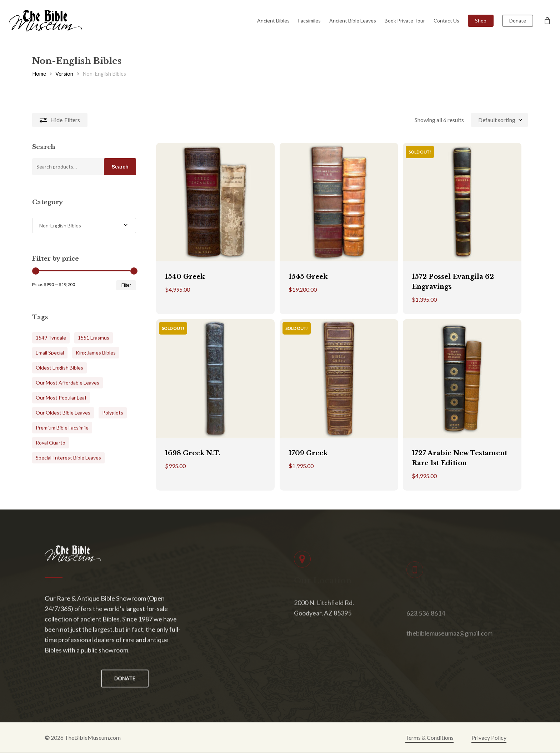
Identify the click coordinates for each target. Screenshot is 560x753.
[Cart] (547, 21)
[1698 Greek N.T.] (215, 378)
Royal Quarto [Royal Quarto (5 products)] (51, 443)
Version (64, 74)
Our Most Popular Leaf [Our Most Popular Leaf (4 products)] (61, 398)
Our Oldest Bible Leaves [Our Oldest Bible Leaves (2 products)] (63, 413)
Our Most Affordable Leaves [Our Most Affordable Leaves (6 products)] (67, 383)
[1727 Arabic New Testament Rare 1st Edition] (462, 378)
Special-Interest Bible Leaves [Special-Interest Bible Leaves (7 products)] (68, 458)
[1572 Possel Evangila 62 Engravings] (462, 202)
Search (120, 167)
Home (39, 74)
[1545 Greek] (339, 202)
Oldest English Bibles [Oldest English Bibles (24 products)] (59, 368)
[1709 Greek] (339, 378)
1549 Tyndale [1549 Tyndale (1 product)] (51, 338)
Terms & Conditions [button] (429, 737)
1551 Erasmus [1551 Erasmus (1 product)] (94, 338)
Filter (126, 285)
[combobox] (499, 120)
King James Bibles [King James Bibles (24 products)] (96, 353)
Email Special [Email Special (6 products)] (50, 353)
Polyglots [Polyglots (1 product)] (113, 413)
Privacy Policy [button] (489, 737)
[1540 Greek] (215, 202)
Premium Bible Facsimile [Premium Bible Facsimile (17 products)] (62, 428)
